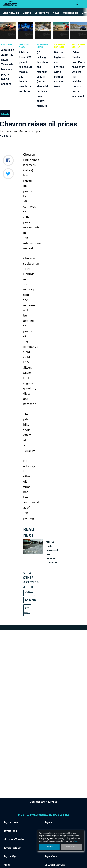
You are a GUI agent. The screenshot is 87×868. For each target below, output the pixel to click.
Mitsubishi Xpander (14, 840)
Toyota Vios (51, 857)
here (76, 841)
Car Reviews (42, 13)
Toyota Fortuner (12, 848)
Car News (7, 45)
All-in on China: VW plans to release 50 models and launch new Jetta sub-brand (25, 72)
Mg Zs (7, 865)
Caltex (29, 593)
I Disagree (71, 847)
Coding (27, 13)
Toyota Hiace (11, 823)
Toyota (48, 823)
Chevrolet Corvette (55, 865)
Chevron (30, 600)
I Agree (49, 847)
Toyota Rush (10, 831)
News (5, 114)
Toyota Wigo (10, 857)
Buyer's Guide (11, 13)
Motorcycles (70, 13)
